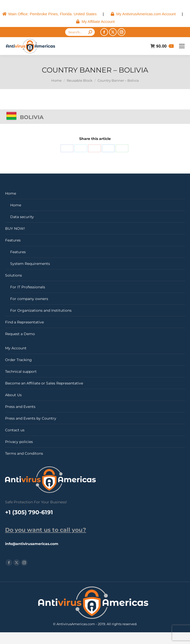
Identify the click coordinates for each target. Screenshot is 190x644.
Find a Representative (24, 322)
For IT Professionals (28, 287)
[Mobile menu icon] (182, 46)
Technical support (21, 371)
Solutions (13, 275)
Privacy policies (19, 442)
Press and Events (20, 407)
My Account (16, 348)
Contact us (15, 430)
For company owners (29, 299)
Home (11, 193)
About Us (13, 395)
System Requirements (30, 264)
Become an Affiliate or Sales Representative (44, 383)
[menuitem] (49, 14)
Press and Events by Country (31, 418)
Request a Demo (20, 334)
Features (13, 240)
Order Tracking (18, 360)
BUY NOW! (15, 228)
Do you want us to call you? (46, 530)
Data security (22, 217)
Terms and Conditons (24, 453)
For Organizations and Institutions (41, 310)
